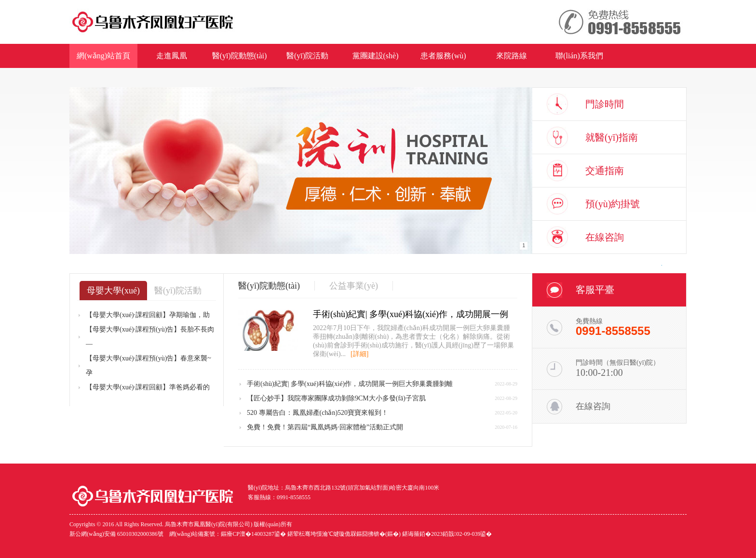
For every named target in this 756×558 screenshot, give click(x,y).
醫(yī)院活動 (307, 56)
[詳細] (359, 354)
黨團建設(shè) (376, 56)
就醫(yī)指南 (612, 137)
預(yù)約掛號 (613, 204)
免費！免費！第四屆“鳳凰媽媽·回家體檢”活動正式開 (325, 427)
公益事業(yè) (354, 286)
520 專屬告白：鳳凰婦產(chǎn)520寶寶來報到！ (317, 413)
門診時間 (605, 104)
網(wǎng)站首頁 (103, 56)
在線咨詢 (605, 237)
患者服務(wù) (443, 56)
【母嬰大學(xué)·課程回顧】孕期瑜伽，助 (148, 315)
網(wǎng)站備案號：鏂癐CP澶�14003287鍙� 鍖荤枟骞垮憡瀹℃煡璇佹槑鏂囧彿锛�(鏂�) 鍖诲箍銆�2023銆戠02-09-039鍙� (331, 534)
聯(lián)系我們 (579, 56)
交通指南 (605, 171)
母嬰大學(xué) (113, 291)
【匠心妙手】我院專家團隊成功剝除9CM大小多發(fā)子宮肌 (336, 398)
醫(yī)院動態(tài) (240, 56)
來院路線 (512, 56)
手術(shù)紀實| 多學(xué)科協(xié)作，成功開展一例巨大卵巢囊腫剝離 (350, 384)
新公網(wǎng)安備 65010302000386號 (116, 534)
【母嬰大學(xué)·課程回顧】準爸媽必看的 (148, 387)
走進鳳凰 (172, 56)
